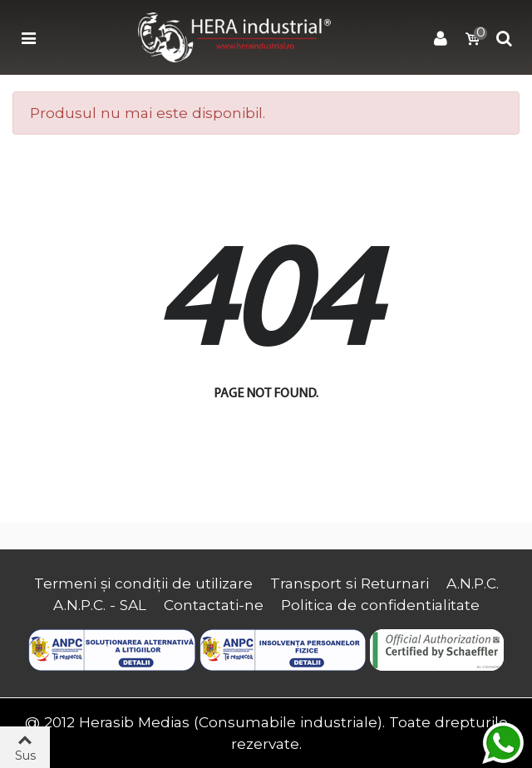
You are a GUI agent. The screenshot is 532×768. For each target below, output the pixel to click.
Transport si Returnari (350, 583)
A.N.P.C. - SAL (100, 605)
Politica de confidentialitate (380, 605)
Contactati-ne (214, 605)
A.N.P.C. (473, 583)
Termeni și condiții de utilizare (143, 583)
